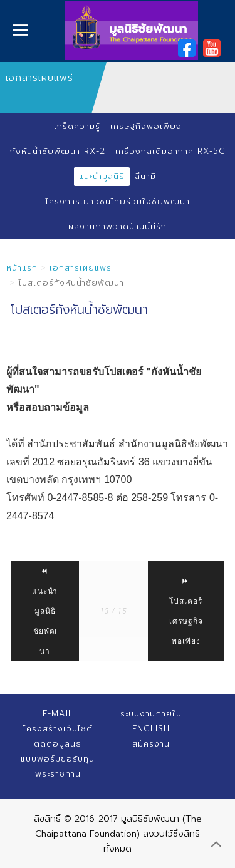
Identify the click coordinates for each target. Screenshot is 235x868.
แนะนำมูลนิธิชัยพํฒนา (45, 611)
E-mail (58, 714)
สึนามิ (145, 176)
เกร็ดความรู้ (77, 126)
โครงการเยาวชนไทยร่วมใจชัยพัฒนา (118, 201)
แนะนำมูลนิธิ (102, 176)
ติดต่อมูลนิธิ (58, 744)
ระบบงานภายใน (151, 714)
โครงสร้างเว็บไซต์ (58, 729)
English (151, 729)
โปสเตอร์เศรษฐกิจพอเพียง (186, 611)
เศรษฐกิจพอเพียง (146, 126)
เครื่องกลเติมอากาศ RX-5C (170, 151)
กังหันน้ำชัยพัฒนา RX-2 (58, 151)
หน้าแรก (22, 268)
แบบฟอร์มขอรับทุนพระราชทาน (58, 766)
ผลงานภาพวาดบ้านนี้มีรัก (118, 226)
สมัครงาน (151, 744)
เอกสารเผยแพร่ (81, 268)
